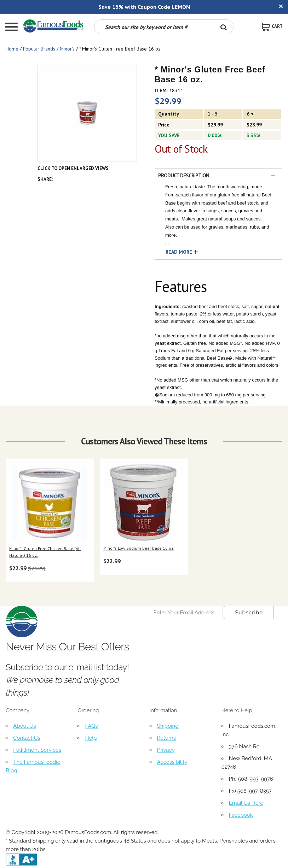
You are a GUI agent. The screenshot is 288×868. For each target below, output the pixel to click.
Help (91, 738)
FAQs (91, 726)
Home (12, 49)
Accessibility (172, 762)
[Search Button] (223, 27)
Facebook (241, 815)
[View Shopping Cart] (272, 26)
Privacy (166, 750)
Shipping (168, 726)
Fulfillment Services (37, 750)
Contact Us (27, 738)
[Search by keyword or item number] (154, 27)
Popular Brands (39, 49)
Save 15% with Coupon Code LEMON (144, 7)
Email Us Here (246, 803)
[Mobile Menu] (11, 28)
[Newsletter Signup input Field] (186, 613)
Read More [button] (179, 252)
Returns (166, 738)
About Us (24, 726)
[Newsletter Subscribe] (249, 613)
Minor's (67, 49)
